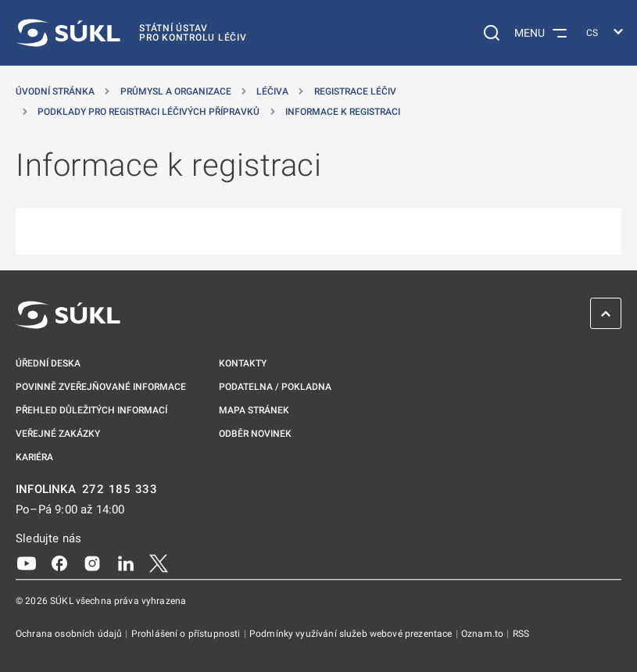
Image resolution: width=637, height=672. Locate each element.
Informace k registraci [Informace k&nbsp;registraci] (343, 112)
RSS (521, 634)
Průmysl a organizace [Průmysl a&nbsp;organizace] (176, 91)
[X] (159, 563)
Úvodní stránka (55, 91)
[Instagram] (92, 563)
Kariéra (34, 457)
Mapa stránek (254, 410)
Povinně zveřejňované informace (101, 387)
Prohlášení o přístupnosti (187, 634)
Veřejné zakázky (58, 434)
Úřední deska (48, 363)
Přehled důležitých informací (91, 410)
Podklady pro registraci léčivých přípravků (149, 112)
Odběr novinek (255, 434)
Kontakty (243, 363)
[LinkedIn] (126, 563)
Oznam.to (483, 634)
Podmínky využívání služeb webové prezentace (352, 634)
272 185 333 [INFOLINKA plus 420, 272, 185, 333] (120, 490)
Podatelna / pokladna (275, 387)
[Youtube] (27, 563)
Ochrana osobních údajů (70, 634)
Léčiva (272, 91)
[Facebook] (59, 563)
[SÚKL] (131, 33)
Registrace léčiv (355, 91)
